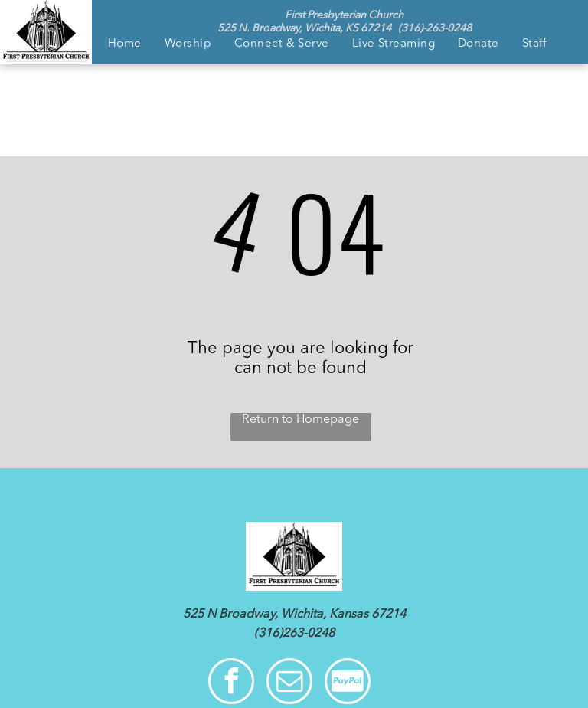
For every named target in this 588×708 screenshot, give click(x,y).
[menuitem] (125, 44)
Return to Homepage (301, 420)
